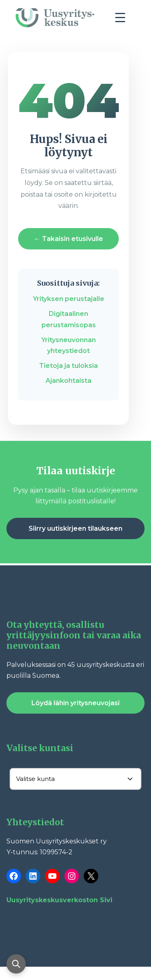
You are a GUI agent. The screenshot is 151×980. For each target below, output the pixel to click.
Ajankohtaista (68, 381)
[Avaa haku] (16, 964)
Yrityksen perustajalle (69, 299)
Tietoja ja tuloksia (68, 366)
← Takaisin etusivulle (68, 239)
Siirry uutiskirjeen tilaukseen (75, 528)
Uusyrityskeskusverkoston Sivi (59, 900)
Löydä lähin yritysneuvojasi (75, 703)
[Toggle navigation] (123, 20)
